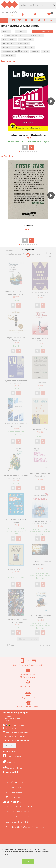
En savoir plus (9, 13)
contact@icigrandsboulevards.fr (16, 732)
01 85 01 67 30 (9, 729)
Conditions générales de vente (17, 812)
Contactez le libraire (14, 787)
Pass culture (10, 832)
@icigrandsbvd (10, 762)
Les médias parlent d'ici (15, 782)
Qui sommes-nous (13, 777)
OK (28, 861)
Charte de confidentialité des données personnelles (25, 827)
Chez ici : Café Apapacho (18, 798)
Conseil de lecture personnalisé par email (21, 817)
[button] (52, 108)
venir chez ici (23, 16)
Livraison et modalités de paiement (19, 807)
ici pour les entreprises (14, 792)
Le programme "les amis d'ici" (17, 822)
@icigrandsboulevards (13, 756)
